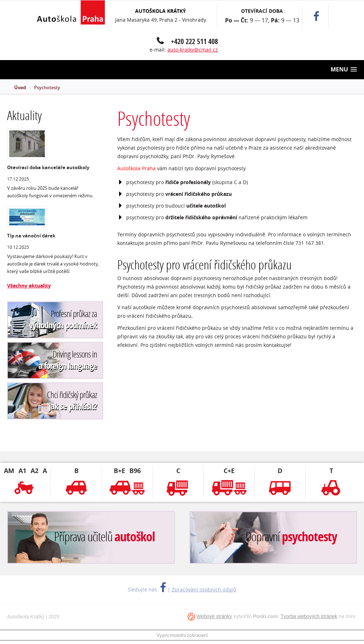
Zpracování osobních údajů (204, 589)
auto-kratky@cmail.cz (193, 50)
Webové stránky (214, 616)
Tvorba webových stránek (309, 616)
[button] (344, 69)
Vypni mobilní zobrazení (182, 635)
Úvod (20, 87)
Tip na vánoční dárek (31, 236)
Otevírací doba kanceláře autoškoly (48, 167)
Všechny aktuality (29, 286)
